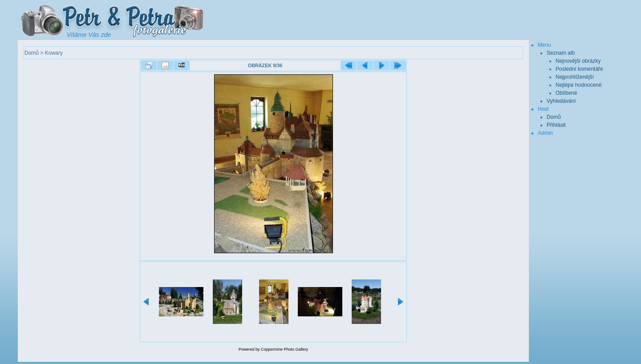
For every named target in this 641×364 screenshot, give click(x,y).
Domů (32, 53)
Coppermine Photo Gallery (284, 349)
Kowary (54, 53)
